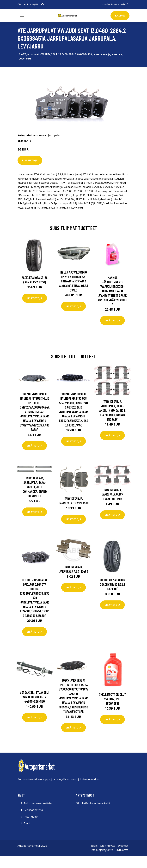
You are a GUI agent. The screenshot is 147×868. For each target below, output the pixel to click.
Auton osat (40, 135)
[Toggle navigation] (22, 15)
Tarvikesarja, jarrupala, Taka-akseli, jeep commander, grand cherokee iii (35, 487)
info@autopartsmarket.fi (115, 4)
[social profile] (43, 4)
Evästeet (123, 846)
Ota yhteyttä (108, 846)
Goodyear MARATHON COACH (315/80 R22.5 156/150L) (112, 584)
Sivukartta (122, 850)
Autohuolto (31, 817)
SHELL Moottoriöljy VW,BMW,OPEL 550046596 (113, 699)
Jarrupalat (54, 135)
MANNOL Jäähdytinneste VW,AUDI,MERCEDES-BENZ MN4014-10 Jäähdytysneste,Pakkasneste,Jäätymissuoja (113, 291)
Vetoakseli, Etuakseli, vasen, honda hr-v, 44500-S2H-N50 (35, 697)
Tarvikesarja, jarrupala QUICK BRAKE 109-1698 (112, 494)
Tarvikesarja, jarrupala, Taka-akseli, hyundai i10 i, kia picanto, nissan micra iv (112, 410)
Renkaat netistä (33, 810)
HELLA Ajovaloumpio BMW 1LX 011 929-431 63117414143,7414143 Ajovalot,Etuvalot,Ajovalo (74, 281)
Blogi (27, 823)
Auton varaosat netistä (38, 803)
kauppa (120, 16)
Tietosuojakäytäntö (101, 850)
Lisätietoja (30, 160)
